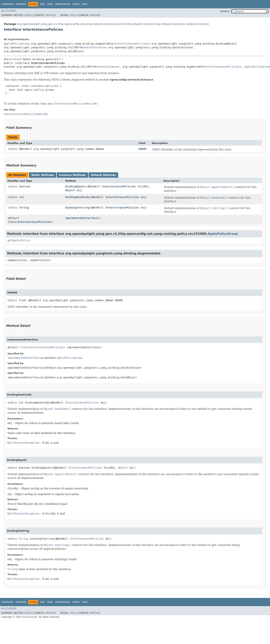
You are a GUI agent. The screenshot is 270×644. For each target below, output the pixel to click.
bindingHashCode (77, 197)
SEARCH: (225, 11)
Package (21, 4)
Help (85, 4)
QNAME (143, 149)
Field (28, 15)
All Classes (9, 11)
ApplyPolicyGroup (17, 44)
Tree (50, 4)
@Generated (12, 59)
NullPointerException (23, 443)
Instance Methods (72, 175)
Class (12, 222)
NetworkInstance (93, 47)
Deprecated (63, 4)
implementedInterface (81, 218)
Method (51, 15)
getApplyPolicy (19, 240)
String (24, 208)
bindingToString (77, 208)
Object (70, 190)
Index (76, 4)
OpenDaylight (30, 617)
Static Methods (43, 175)
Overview (7, 4)
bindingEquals (76, 186)
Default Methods (103, 175)
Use (42, 4)
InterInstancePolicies (131, 44)
